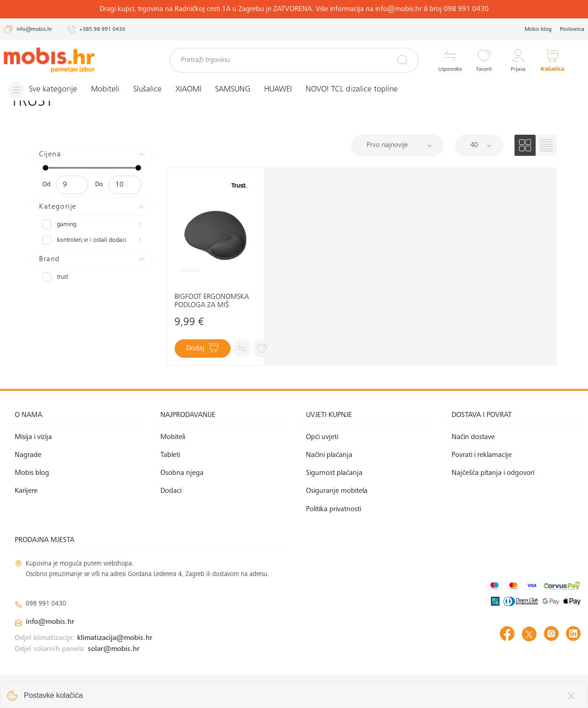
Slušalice (147, 90)
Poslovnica (572, 29)
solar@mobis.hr (114, 649)
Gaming (92, 225)
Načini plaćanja (329, 455)
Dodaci (171, 491)
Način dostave (473, 437)
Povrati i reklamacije (482, 455)
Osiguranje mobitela (337, 491)
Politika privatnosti (334, 509)
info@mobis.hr (50, 622)
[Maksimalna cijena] (125, 185)
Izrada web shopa (516, 691)
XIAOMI (188, 90)
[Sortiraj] (397, 145)
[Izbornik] (43, 90)
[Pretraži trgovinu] (294, 60)
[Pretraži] (402, 60)
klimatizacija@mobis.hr (115, 638)
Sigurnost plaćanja (334, 473)
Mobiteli (105, 90)
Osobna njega (182, 473)
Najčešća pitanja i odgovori (493, 473)
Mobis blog (538, 29)
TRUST (55, 277)
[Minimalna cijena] (72, 185)
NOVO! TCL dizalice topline (352, 90)
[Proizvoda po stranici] (479, 145)
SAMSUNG (233, 90)
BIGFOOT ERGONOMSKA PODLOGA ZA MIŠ (212, 301)
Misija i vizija (33, 437)
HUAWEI (278, 90)
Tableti (170, 455)
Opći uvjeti (322, 437)
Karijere (26, 491)
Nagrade (28, 455)
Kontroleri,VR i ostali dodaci (92, 241)
